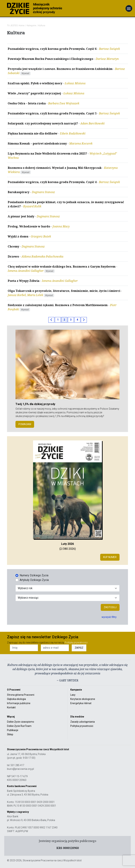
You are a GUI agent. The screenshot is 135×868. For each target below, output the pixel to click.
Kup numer (110, 557)
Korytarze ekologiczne (83, 699)
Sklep (10, 734)
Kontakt (11, 707)
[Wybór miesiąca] (67, 598)
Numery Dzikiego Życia (34, 575)
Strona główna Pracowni (21, 695)
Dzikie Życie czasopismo (21, 722)
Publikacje (13, 730)
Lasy (73, 695)
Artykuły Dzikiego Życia (34, 580)
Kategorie (31, 26)
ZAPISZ (79, 648)
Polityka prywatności (82, 726)
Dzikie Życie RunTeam (19, 726)
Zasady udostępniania (83, 722)
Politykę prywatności (76, 643)
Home (22, 26)
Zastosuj (110, 607)
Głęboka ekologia (16, 699)
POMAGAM (25, 424)
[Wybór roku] (67, 588)
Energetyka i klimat (81, 703)
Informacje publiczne (19, 703)
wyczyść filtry (109, 617)
